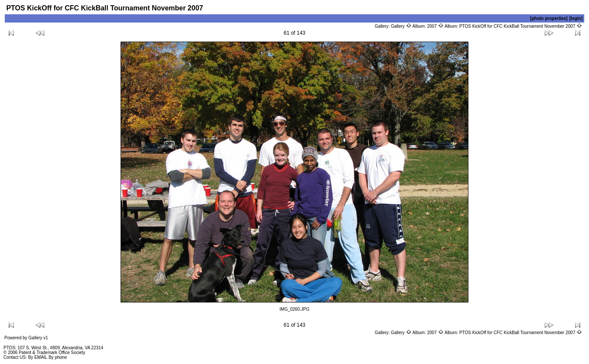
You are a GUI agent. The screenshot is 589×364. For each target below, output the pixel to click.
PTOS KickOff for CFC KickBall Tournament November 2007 (521, 26)
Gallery (401, 26)
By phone (58, 357)
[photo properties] (549, 18)
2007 (435, 26)
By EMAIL (38, 357)
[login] (576, 18)
